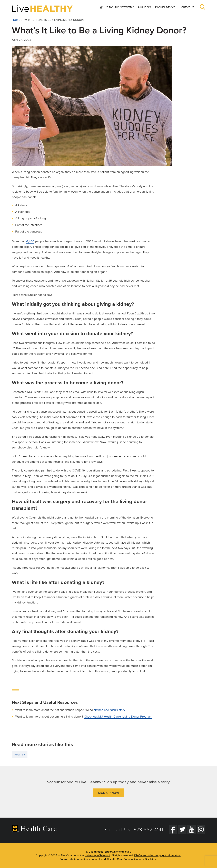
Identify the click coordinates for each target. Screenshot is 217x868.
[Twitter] (182, 829)
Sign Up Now (109, 793)
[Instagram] (201, 829)
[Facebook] (173, 829)
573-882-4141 (148, 830)
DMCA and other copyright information (157, 855)
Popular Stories (165, 7)
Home (16, 20)
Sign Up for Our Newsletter (116, 7)
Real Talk (20, 755)
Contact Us (187, 7)
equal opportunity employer (114, 852)
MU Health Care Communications (124, 859)
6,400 (30, 241)
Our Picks (144, 7)
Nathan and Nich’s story (109, 710)
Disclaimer (151, 859)
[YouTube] (192, 829)
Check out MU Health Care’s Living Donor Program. (118, 717)
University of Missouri (97, 855)
